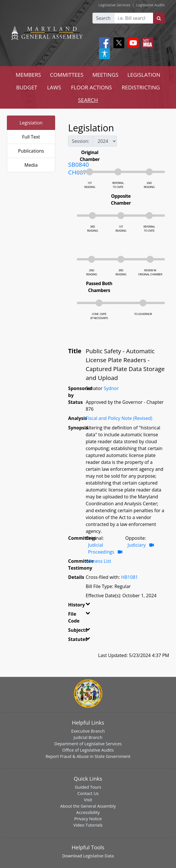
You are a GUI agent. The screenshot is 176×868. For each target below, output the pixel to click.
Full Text (31, 137)
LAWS (54, 87)
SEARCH (88, 100)
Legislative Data (99, 856)
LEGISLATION (144, 75)
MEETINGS (106, 75)
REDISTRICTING (141, 87)
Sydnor (111, 388)
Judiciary (137, 545)
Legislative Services (114, 5)
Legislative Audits (150, 5)
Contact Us (88, 793)
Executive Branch (88, 731)
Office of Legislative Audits (88, 750)
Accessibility (88, 812)
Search (104, 18)
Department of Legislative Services (88, 744)
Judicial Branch (88, 737)
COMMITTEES (67, 75)
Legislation (31, 123)
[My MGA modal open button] (146, 43)
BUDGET (27, 87)
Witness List (98, 561)
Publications (31, 151)
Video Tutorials (88, 825)
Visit (88, 800)
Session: (81, 141)
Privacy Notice (88, 819)
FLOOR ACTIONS (91, 87)
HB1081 (130, 577)
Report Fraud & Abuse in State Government (88, 756)
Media (31, 165)
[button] (86, 606)
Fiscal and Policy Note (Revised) (119, 418)
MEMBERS (28, 75)
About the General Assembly (88, 806)
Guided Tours (88, 787)
